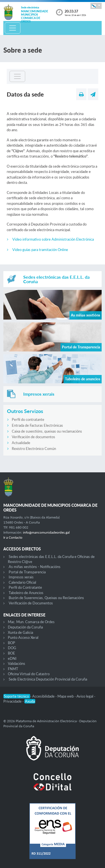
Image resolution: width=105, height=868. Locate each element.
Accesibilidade (44, 696)
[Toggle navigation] (13, 28)
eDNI (12, 658)
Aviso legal (85, 696)
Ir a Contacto (13, 537)
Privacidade (13, 701)
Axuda (30, 701)
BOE (11, 653)
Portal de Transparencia (27, 572)
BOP (11, 643)
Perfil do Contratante (25, 587)
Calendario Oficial (22, 582)
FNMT (13, 669)
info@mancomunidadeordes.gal (46, 532)
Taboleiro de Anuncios (26, 593)
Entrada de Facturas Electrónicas (37, 425)
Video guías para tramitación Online (40, 250)
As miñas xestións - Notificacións (35, 567)
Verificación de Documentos (31, 603)
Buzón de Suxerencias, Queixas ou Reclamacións (46, 598)
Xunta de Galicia (20, 632)
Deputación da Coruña (25, 627)
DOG (12, 648)
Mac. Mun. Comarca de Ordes (31, 622)
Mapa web (66, 696)
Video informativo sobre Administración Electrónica (53, 239)
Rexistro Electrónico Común (34, 449)
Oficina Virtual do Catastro (29, 674)
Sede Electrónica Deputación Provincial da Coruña (48, 679)
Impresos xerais (21, 577)
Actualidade (21, 443)
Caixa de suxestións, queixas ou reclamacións (47, 431)
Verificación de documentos (33, 437)
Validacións (17, 663)
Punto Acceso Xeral (23, 637)
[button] (96, 6)
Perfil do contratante (28, 419)
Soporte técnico (17, 696)
